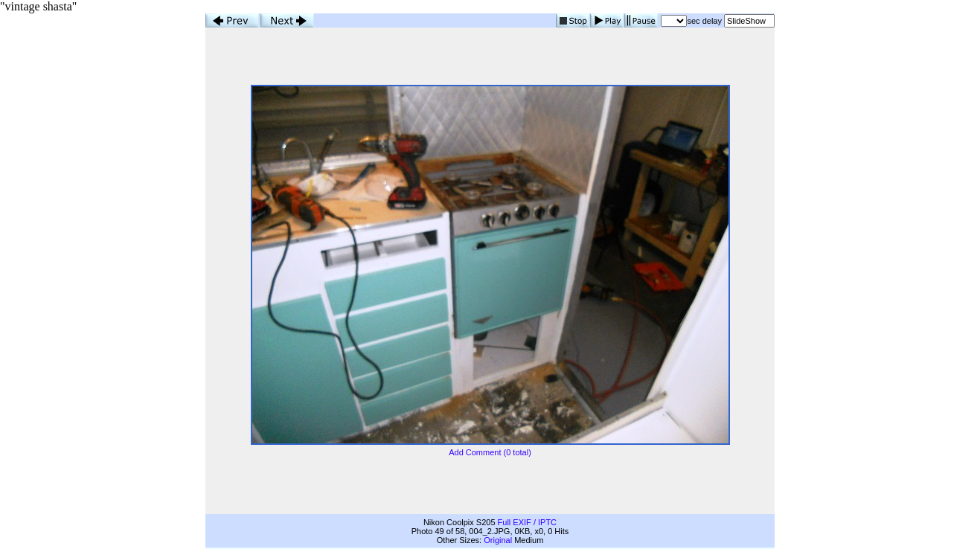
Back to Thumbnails (739, 542)
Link (256, 542)
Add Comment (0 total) (490, 446)
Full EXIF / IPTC (527, 509)
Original (498, 527)
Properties (224, 542)
